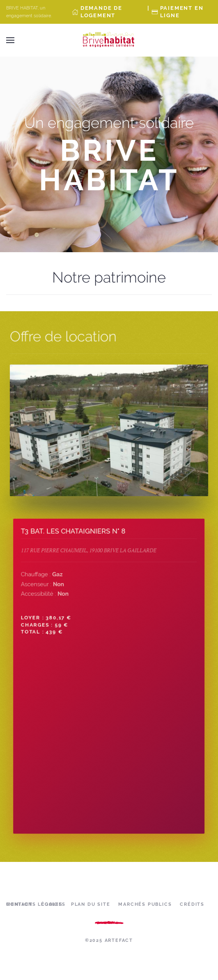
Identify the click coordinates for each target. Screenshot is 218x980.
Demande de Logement (101, 12)
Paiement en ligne (182, 12)
